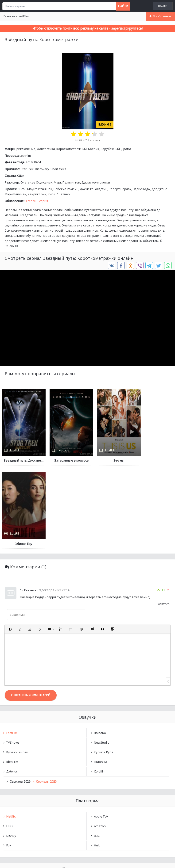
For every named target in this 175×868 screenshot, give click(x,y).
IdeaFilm (12, 678)
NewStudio (102, 659)
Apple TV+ (101, 733)
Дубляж (12, 688)
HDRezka (101, 678)
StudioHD (11, 246)
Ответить (164, 521)
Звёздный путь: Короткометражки (37, 799)
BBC (97, 752)
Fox (9, 762)
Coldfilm (100, 688)
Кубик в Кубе (104, 669)
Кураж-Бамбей (17, 669)
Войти (163, 6)
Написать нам (17, 860)
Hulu (97, 762)
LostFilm (25, 156)
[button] (10, 546)
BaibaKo (100, 650)
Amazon (100, 743)
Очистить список (87, 811)
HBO (10, 743)
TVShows (13, 659)
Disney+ (12, 752)
